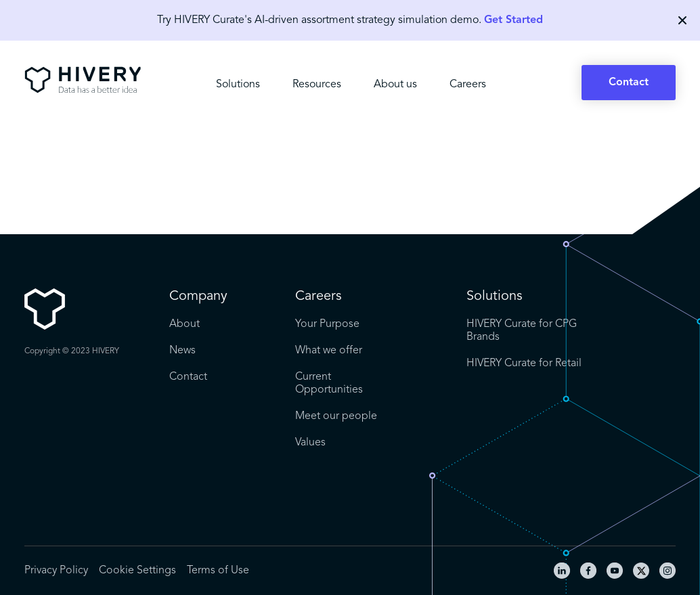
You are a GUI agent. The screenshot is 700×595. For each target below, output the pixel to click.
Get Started (513, 20)
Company (198, 296)
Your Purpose (327, 324)
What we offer (329, 351)
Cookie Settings (137, 571)
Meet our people (336, 416)
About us (395, 85)
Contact (629, 83)
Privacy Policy (56, 571)
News (182, 351)
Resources (317, 85)
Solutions (238, 85)
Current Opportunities (329, 383)
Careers (468, 85)
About (184, 324)
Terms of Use (218, 571)
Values (310, 443)
